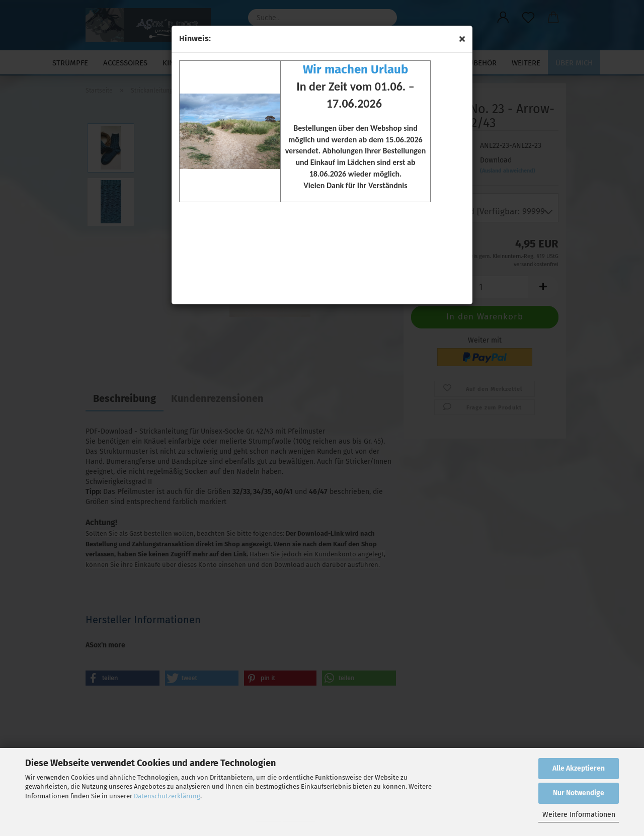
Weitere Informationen (579, 815)
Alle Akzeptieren (579, 768)
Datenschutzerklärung (167, 796)
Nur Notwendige (579, 793)
